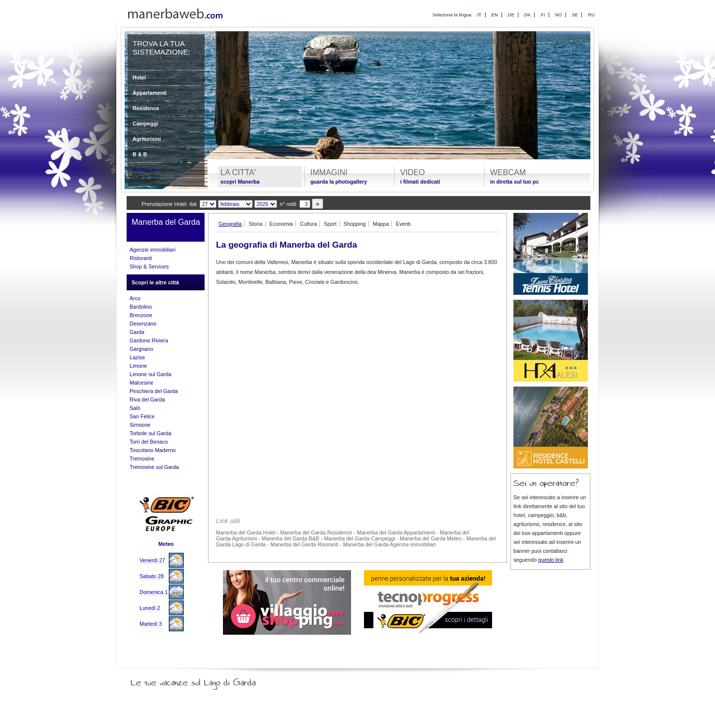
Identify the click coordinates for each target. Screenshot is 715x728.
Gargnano (141, 349)
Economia (281, 224)
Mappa (381, 224)
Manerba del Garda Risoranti (305, 544)
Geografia (230, 224)
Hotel (139, 77)
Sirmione (140, 425)
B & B (140, 154)
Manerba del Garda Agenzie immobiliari (390, 544)
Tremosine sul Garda (154, 467)
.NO (558, 15)
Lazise (137, 357)
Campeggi (145, 124)
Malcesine (142, 383)
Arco (135, 298)
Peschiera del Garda (154, 391)
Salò (135, 408)
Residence (146, 108)
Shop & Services (149, 266)
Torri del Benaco (149, 442)
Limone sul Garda (150, 374)
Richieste (144, 170)
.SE (574, 15)
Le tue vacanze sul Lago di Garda (205, 680)
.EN (494, 15)
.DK (527, 15)
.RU (591, 15)
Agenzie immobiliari (152, 250)
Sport (330, 224)
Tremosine (142, 459)
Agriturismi (147, 139)
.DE (510, 15)
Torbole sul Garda (150, 433)
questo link (551, 560)
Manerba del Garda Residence (316, 532)
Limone (138, 366)
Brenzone (141, 315)
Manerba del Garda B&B (290, 538)
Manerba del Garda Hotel (246, 532)
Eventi (403, 224)
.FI (542, 15)
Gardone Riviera (149, 340)
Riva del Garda (147, 399)
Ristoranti (141, 258)
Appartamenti (150, 93)
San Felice (142, 416)
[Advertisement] (357, 362)
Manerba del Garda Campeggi (359, 538)
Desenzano (143, 324)
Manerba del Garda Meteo (430, 538)
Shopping (355, 224)
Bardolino (141, 307)
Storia (256, 224)
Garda (137, 332)
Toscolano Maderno (153, 450)
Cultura (308, 224)
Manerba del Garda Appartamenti (396, 532)
